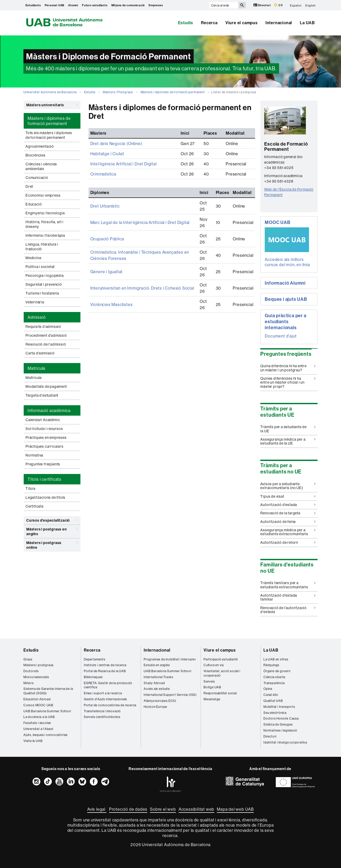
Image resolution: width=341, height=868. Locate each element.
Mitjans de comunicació (128, 5)
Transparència (274, 683)
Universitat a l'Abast (39, 729)
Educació (34, 204)
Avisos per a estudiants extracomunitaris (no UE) (288, 486)
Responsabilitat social (220, 693)
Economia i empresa (43, 195)
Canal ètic (271, 695)
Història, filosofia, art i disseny (45, 224)
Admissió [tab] (37, 317)
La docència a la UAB (39, 717)
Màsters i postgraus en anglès (52, 531)
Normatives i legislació (280, 730)
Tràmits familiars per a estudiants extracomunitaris (288, 585)
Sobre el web (163, 809)
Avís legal (97, 809)
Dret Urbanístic (105, 206)
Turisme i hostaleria (42, 293)
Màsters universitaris (52, 105)
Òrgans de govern (277, 671)
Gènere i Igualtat (107, 272)
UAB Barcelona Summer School (47, 711)
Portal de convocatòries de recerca (110, 705)
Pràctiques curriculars (45, 446)
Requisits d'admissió (43, 327)
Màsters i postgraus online (52, 544)
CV (278, 5)
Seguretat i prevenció (44, 284)
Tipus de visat (288, 496)
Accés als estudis (157, 689)
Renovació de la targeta (288, 513)
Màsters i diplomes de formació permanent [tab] (49, 121)
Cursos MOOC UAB (38, 705)
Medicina (33, 258)
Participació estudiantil (221, 659)
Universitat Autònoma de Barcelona (50, 92)
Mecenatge (212, 699)
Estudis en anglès (157, 665)
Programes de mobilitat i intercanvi (170, 659)
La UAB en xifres (276, 659)
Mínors (29, 683)
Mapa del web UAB (235, 809)
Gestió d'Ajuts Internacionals (105, 699)
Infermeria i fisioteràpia (45, 235)
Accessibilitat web (196, 809)
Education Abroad (37, 699)
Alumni (73, 5)
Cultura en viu (214, 665)
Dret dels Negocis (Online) (116, 143)
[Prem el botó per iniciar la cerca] (242, 5)
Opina (268, 689)
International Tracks (159, 677)
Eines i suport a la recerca (103, 693)
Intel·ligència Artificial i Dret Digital (124, 164)
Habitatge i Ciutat (107, 154)
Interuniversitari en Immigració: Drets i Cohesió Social (142, 288)
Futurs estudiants (95, 5)
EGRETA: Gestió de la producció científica (108, 685)
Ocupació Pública (107, 239)
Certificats (35, 506)
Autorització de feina (288, 522)
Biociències (36, 155)
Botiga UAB (212, 687)
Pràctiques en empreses (46, 438)
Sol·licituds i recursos (44, 429)
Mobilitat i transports (279, 707)
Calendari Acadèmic (43, 420)
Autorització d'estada (288, 505)
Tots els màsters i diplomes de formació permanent (49, 135)
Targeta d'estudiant (42, 395)
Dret (29, 186)
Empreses (156, 5)
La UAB (307, 23)
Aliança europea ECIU (160, 701)
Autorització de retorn (288, 542)
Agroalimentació (40, 146)
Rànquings (271, 665)
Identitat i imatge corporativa (285, 742)
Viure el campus (242, 23)
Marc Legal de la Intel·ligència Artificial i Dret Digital (140, 222)
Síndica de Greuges (278, 724)
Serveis (209, 681)
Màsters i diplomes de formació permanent (173, 92)
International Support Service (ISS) (170, 695)
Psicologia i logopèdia (45, 276)
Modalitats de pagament (46, 386)
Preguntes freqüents (43, 464)
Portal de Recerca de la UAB (105, 671)
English (311, 5)
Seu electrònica (275, 713)
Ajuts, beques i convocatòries (46, 735)
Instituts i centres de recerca (105, 665)
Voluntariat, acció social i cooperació (222, 673)
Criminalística (103, 174)
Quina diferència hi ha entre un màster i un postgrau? (288, 368)
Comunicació (37, 178)
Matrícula (34, 378)
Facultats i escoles (37, 723)
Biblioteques (93, 677)
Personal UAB (55, 5)
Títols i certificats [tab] (45, 479)
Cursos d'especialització (52, 520)
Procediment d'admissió (46, 335)
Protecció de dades (128, 809)
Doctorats (31, 671)
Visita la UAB (33, 741)
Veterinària (35, 302)
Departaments (95, 659)
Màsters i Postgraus (118, 92)
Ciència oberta (274, 677)
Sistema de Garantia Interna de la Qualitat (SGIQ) (48, 691)
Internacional (279, 23)
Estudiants (33, 5)
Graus (28, 659)
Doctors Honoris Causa (281, 718)
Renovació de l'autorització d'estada (288, 610)
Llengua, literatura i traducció (42, 247)
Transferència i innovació (102, 711)
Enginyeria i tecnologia (45, 213)
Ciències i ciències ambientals (41, 166)
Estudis (186, 23)
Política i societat (40, 267)
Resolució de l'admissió (46, 344)
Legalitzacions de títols (45, 497)
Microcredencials (36, 677)
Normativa (34, 455)
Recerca (209, 23)
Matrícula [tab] (36, 368)
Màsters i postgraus (39, 665)
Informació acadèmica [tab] (49, 410)
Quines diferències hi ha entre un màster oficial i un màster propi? (288, 382)
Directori (263, 5)
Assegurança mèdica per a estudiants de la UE (288, 441)
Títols (31, 489)
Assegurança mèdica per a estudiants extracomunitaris (288, 532)
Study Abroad (154, 683)
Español (296, 5)
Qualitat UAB (273, 701)
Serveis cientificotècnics (102, 717)
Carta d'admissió (40, 353)
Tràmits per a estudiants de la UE (288, 429)
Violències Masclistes (112, 304)
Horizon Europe (155, 707)
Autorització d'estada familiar (288, 597)
